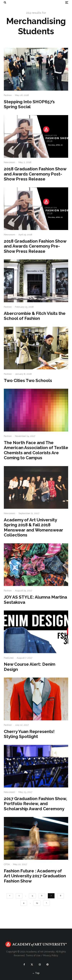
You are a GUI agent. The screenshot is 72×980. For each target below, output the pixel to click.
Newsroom (10, 162)
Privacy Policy (51, 956)
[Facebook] (24, 965)
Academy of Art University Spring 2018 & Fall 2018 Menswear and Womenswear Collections (34, 527)
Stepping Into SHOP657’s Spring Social (29, 104)
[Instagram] (40, 965)
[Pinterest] (47, 965)
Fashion (8, 95)
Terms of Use (33, 956)
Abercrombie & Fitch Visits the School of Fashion (35, 316)
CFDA (7, 864)
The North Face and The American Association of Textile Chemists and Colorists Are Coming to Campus (36, 450)
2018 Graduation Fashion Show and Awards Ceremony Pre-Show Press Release (35, 246)
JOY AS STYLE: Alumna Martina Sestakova (35, 600)
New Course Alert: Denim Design (30, 667)
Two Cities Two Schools (28, 380)
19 (37, 903)
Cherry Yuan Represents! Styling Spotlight (29, 734)
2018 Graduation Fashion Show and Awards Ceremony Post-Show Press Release (35, 174)
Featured (9, 658)
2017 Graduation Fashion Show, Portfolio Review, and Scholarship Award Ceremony (35, 804)
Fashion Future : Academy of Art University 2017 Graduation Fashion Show (35, 876)
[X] (32, 965)
